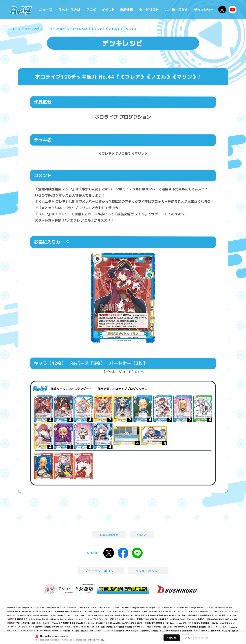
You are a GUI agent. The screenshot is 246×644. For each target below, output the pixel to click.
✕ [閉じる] (242, 635)
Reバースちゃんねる (232, 10)
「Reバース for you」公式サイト (21, 10)
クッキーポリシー (148, 571)
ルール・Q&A (177, 9)
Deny (187, 638)
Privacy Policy (97, 640)
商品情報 (127, 9)
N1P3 (139, 372)
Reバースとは (69, 9)
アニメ (91, 9)
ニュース (46, 9)
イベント (108, 9)
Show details (202, 638)
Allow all (172, 638)
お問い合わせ (109, 535)
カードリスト (149, 9)
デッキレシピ (204, 9)
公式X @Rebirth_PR (222, 10)
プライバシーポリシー (101, 571)
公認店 (142, 535)
